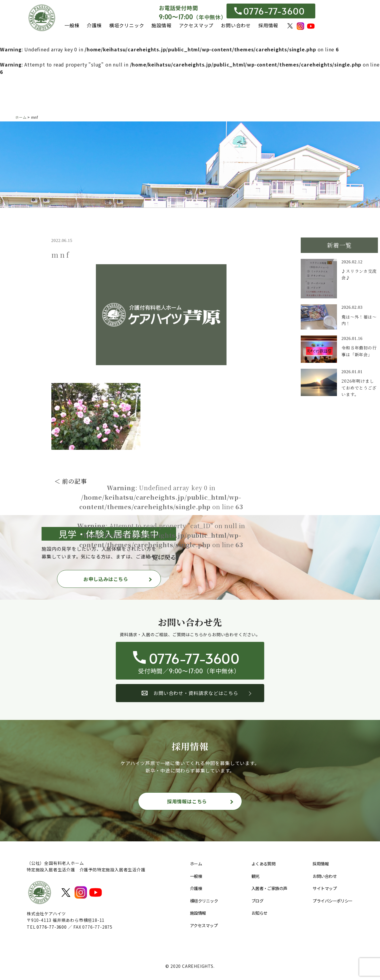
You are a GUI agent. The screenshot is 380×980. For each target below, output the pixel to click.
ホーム (196, 864)
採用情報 (268, 25)
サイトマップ (325, 888)
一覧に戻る (161, 557)
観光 (255, 876)
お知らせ (259, 913)
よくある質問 (263, 864)
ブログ (257, 901)
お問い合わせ (236, 25)
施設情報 (161, 25)
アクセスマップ (196, 25)
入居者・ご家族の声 (269, 888)
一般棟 (72, 25)
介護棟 (94, 25)
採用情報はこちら (187, 801)
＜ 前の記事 (71, 481)
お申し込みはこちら (106, 579)
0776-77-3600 (270, 11)
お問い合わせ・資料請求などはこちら (190, 693)
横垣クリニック (127, 25)
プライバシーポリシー (332, 901)
